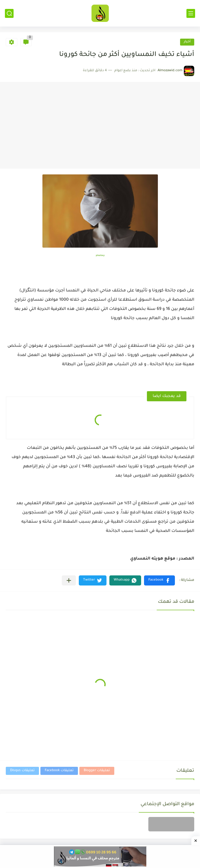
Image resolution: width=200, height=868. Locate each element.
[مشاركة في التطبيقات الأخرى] (69, 580)
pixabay (100, 256)
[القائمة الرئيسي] (191, 13)
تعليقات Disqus (22, 771)
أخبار (187, 42)
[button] (159, 580)
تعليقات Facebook (59, 771)
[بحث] (9, 13)
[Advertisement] (100, 125)
